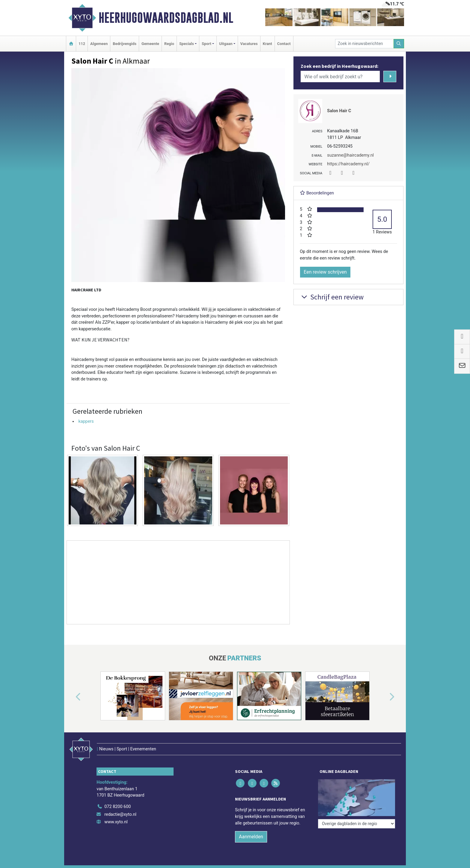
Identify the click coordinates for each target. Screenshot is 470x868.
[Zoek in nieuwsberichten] (364, 44)
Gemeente (150, 44)
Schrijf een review (332, 297)
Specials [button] (187, 44)
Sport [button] (207, 44)
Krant (268, 44)
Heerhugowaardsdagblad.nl (166, 18)
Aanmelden (251, 837)
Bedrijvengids (125, 44)
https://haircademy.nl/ (348, 164)
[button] (71, 697)
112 (82, 44)
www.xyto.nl (116, 822)
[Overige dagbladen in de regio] (357, 824)
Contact (284, 44)
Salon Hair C (339, 111)
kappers (86, 421)
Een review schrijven (325, 272)
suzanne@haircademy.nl (350, 155)
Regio (169, 44)
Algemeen (99, 44)
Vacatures (249, 44)
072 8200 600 (117, 807)
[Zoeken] (399, 44)
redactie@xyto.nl (120, 814)
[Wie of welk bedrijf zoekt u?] (340, 77)
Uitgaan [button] (226, 44)
